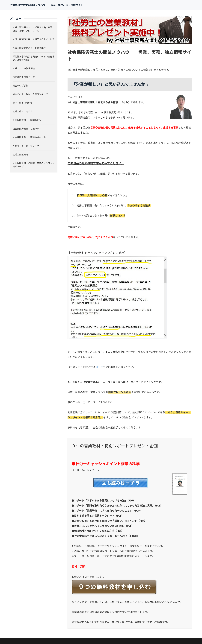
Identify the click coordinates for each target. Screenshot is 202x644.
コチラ (99, 367)
